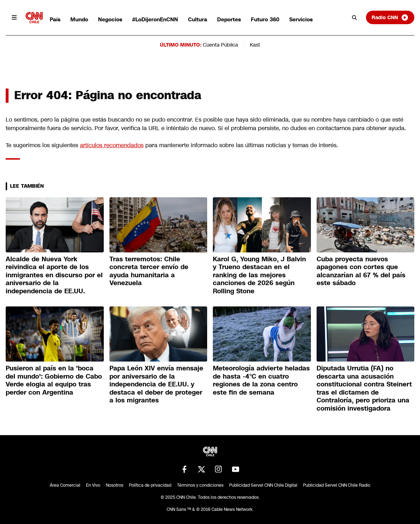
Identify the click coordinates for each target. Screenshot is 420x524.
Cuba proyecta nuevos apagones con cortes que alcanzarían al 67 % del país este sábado (361, 271)
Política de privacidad (150, 485)
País (55, 19)
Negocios (110, 19)
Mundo (79, 19)
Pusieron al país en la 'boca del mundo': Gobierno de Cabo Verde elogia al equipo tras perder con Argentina (54, 380)
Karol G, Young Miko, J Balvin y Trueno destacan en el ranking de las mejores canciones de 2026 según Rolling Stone (259, 275)
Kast (255, 45)
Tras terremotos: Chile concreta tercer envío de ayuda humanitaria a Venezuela (149, 271)
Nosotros (115, 485)
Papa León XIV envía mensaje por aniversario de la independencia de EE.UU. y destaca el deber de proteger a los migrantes (156, 384)
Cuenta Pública (220, 45)
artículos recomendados (112, 145)
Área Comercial (65, 485)
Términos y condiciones (200, 485)
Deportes (229, 19)
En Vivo (93, 485)
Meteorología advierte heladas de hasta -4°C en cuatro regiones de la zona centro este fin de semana (261, 380)
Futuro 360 (265, 19)
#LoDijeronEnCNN (155, 19)
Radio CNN (390, 17)
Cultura (198, 19)
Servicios (301, 19)
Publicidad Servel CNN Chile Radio (337, 485)
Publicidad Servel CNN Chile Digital (263, 485)
